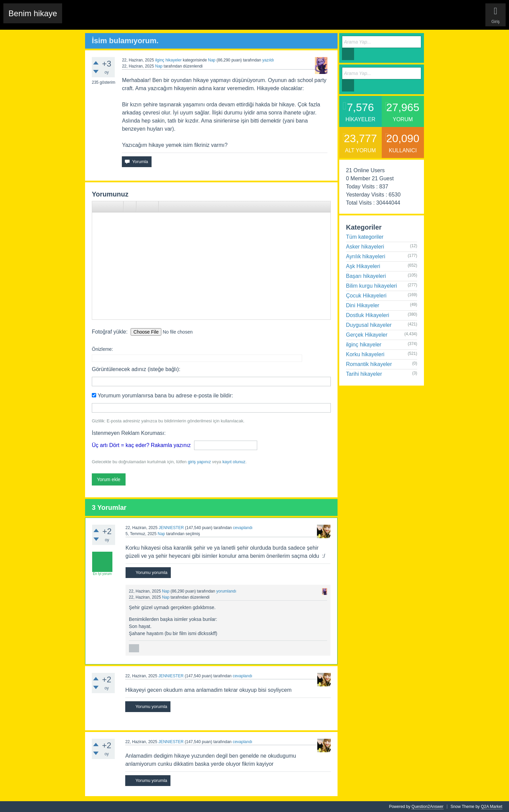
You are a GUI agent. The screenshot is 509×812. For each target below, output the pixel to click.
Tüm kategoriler (365, 237)
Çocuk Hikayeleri (366, 296)
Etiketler (154, 19)
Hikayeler (132, 19)
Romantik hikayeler (369, 364)
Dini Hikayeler (363, 305)
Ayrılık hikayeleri (366, 256)
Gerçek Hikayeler (367, 335)
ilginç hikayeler (168, 60)
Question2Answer (427, 807)
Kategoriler (178, 19)
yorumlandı (226, 591)
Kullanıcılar (205, 19)
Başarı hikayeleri (366, 276)
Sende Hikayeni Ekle (243, 19)
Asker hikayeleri (365, 247)
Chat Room (78, 19)
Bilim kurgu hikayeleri (371, 286)
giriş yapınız (199, 462)
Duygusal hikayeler (369, 325)
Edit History (106, 19)
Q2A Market (492, 807)
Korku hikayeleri (365, 354)
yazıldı (268, 60)
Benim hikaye (33, 13)
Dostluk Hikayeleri (368, 315)
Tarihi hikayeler (364, 374)
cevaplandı (243, 528)
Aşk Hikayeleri (363, 266)
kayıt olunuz (234, 462)
